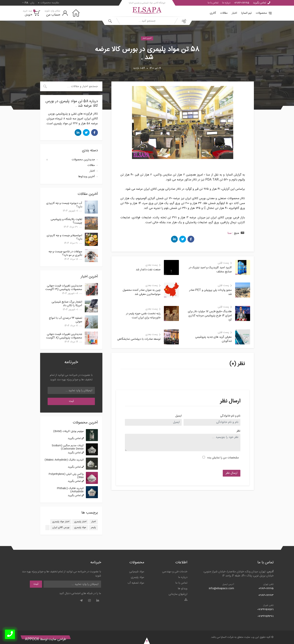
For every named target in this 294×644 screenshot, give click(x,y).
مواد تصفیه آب (136, 583)
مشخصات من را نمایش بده (223, 458)
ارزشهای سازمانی (178, 594)
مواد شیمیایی (137, 572)
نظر (238, 431)
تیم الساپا (246, 13)
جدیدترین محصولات (83, 160)
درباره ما (226, 3)
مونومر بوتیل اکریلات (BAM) (68, 431)
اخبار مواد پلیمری (61, 522)
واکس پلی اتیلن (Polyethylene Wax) (66, 476)
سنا (229, 233)
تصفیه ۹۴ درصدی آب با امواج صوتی (66, 320)
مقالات (224, 13)
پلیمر (93, 527)
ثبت (71, 401)
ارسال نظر (232, 473)
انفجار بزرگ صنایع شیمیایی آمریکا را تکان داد (67, 304)
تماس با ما (213, 3)
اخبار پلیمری (80, 522)
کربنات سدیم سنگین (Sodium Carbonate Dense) (68, 447)
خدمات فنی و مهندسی (175, 572)
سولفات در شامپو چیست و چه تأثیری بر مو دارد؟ (65, 253)
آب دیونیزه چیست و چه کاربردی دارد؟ (64, 205)
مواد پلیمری (80, 527)
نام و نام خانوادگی (230, 416)
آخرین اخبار (147, 38)
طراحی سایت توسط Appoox (46, 639)
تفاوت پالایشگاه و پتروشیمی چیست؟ (66, 221)
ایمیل (178, 416)
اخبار (234, 13)
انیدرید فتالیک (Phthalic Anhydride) (70, 490)
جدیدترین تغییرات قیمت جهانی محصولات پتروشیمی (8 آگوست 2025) (64, 338)
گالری (213, 13)
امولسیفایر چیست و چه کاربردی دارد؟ (64, 237)
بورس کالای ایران (61, 527)
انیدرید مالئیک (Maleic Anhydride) (64, 460)
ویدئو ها (183, 589)
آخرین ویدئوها (87, 177)
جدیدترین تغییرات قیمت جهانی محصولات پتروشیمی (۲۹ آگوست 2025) (64, 289)
